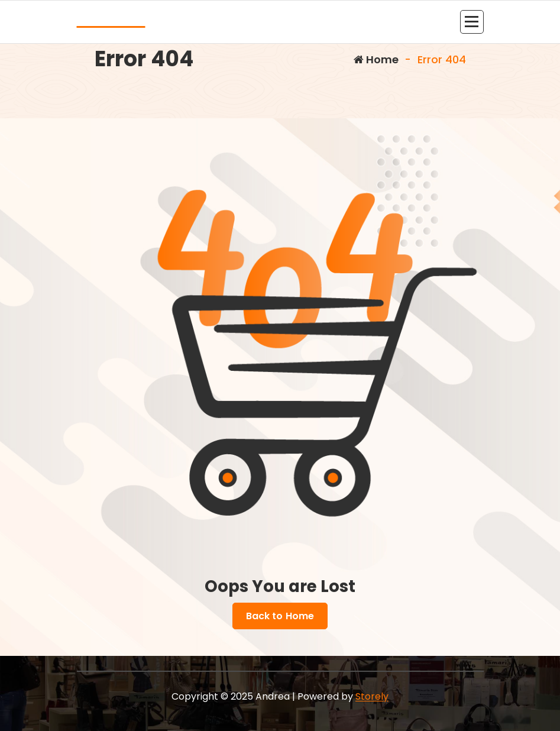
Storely (372, 696)
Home (376, 59)
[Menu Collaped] (472, 22)
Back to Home (280, 616)
